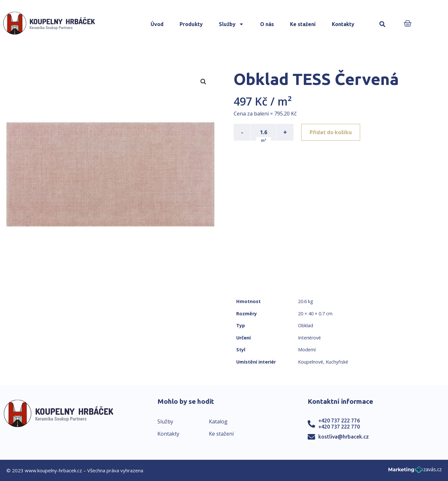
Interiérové (309, 338)
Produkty (191, 24)
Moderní (307, 350)
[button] (382, 24)
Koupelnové (311, 362)
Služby (231, 24)
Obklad (306, 325)
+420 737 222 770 (339, 427)
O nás (267, 24)
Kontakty (343, 24)
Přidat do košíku (331, 132)
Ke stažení (303, 24)
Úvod (157, 24)
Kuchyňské (337, 362)
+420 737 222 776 (339, 421)
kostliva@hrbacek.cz (344, 437)
